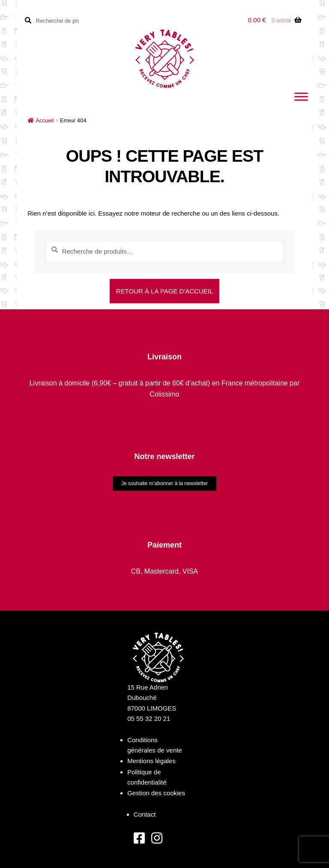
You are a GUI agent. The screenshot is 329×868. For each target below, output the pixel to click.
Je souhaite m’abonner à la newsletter (164, 483)
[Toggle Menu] (301, 96)
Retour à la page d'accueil (165, 291)
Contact (145, 814)
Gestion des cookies (156, 793)
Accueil (45, 120)
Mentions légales (151, 761)
